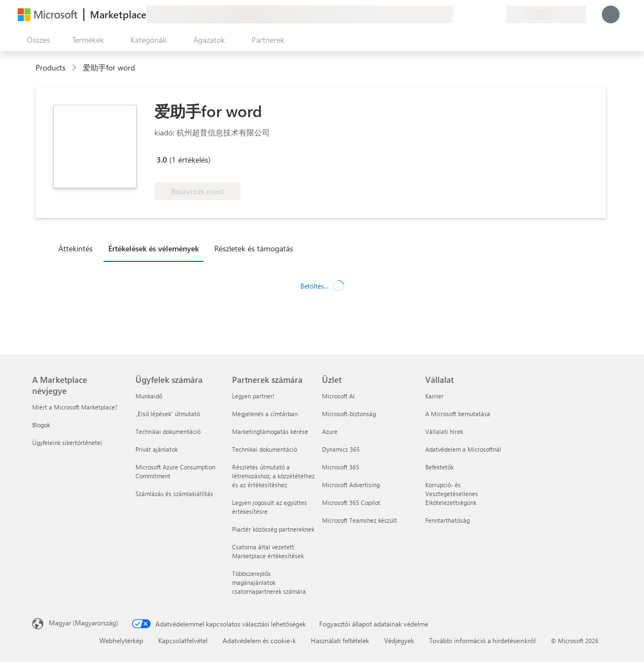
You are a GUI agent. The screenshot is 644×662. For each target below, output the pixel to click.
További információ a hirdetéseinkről (482, 640)
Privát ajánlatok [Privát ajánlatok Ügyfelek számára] (157, 449)
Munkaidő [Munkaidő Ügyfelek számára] (149, 396)
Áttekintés (76, 248)
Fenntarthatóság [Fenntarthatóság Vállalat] (447, 520)
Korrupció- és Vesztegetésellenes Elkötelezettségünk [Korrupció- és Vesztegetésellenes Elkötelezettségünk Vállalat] (452, 494)
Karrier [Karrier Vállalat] (434, 396)
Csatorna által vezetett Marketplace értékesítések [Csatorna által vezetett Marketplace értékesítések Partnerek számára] (268, 551)
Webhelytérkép (121, 640)
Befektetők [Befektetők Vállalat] (439, 467)
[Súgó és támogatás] (471, 14)
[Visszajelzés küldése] (457, 14)
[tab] (78, 248)
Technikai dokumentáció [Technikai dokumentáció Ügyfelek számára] (168, 431)
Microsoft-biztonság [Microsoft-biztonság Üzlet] (349, 414)
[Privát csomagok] (497, 14)
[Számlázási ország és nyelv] (546, 14)
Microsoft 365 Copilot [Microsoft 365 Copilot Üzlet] (351, 502)
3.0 (162, 160)
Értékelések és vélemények (154, 248)
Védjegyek (399, 640)
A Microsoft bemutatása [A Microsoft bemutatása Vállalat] (458, 414)
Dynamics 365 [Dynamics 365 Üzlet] (341, 449)
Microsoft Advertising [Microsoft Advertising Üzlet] (351, 485)
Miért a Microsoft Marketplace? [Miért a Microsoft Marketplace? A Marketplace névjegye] (75, 407)
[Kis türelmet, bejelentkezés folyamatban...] (611, 14)
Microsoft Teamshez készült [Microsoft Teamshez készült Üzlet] (359, 520)
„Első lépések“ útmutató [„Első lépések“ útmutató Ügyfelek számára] (168, 414)
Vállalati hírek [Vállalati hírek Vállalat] (444, 431)
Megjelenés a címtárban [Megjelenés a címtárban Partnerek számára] (265, 414)
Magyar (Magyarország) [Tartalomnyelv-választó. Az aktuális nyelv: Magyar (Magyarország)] (84, 623)
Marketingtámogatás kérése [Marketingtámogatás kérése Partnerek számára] (270, 431)
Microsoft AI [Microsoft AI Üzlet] (338, 396)
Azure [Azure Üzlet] (330, 431)
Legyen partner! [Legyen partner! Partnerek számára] (253, 396)
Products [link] (51, 67)
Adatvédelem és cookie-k (259, 640)
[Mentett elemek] (484, 14)
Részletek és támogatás (254, 248)
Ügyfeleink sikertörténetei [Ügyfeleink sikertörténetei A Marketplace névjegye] (67, 443)
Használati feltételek (340, 640)
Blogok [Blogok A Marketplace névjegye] (41, 425)
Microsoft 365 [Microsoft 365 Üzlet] (341, 467)
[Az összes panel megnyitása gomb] (36, 40)
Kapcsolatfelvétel (183, 640)
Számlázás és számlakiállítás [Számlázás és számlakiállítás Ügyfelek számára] (174, 494)
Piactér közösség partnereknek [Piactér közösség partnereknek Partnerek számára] (273, 529)
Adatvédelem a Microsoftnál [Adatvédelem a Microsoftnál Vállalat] (463, 449)
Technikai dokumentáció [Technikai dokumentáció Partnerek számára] (265, 449)
